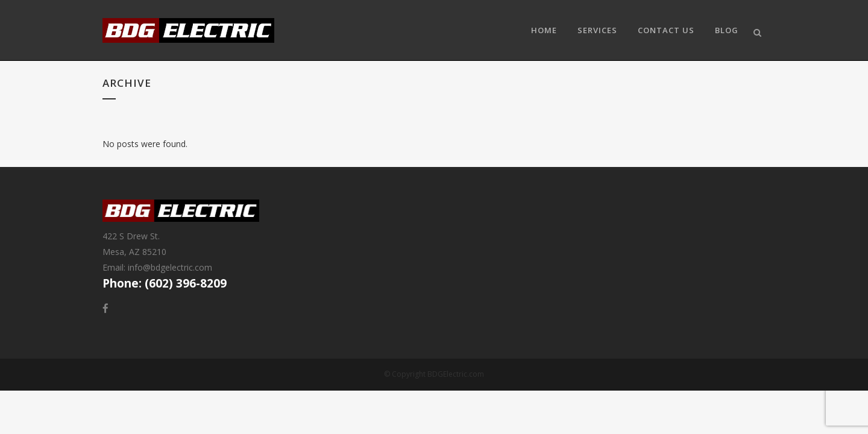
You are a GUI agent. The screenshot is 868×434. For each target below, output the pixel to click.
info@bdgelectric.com (170, 267)
